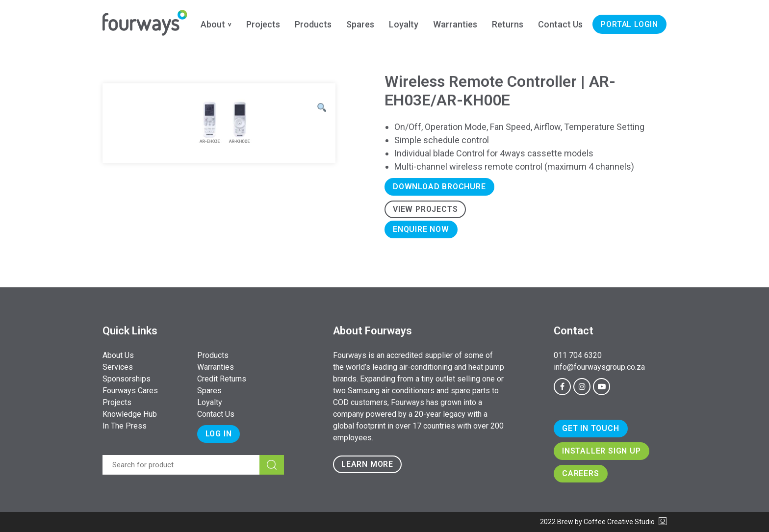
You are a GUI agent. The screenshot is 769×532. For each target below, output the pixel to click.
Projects (263, 24)
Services (118, 367)
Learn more (367, 464)
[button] (322, 108)
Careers (581, 473)
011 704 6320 (578, 355)
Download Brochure (439, 187)
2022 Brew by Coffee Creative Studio (603, 522)
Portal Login (629, 24)
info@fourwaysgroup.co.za (599, 367)
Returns (508, 24)
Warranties (455, 24)
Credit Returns (222, 379)
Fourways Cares (130, 391)
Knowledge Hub (130, 414)
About (213, 24)
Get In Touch (591, 428)
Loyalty (404, 24)
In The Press (125, 426)
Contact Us (560, 24)
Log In (219, 434)
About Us (118, 355)
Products (313, 24)
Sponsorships (127, 379)
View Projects (425, 209)
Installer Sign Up (602, 451)
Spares (360, 24)
